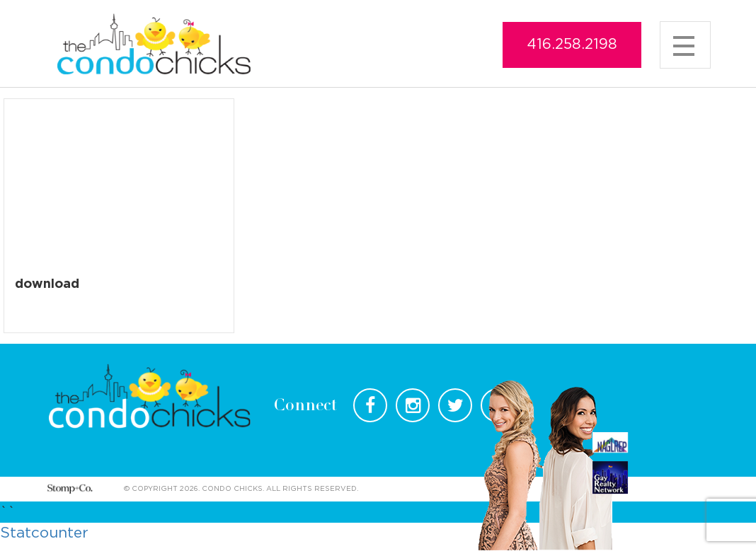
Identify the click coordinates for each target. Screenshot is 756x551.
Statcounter (44, 533)
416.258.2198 (572, 45)
